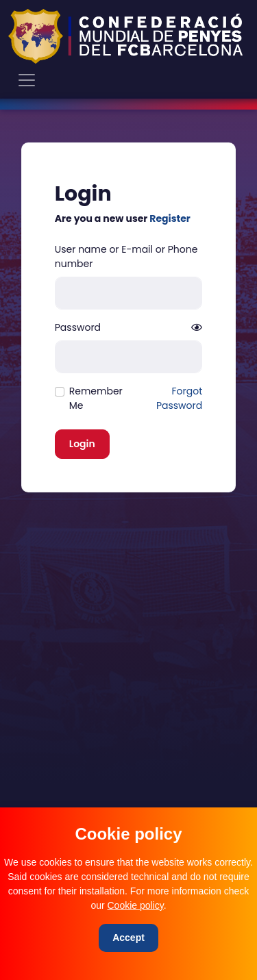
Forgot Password (179, 398)
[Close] (128, 938)
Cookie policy (136, 905)
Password (78, 327)
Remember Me (96, 398)
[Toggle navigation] (27, 80)
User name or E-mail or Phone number (126, 256)
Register (170, 218)
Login (82, 444)
